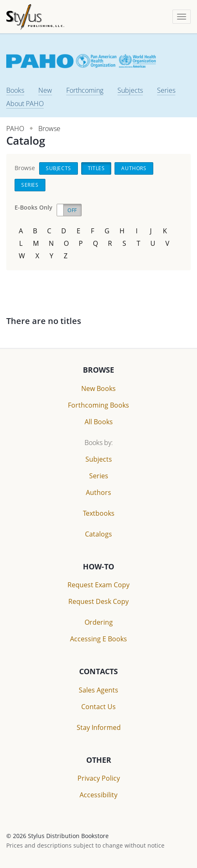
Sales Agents (98, 690)
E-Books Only (34, 207)
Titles (96, 168)
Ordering (99, 622)
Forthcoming (85, 90)
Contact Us (98, 707)
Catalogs (98, 534)
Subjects (130, 90)
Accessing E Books (98, 639)
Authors (134, 168)
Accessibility (98, 795)
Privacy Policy (99, 778)
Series (166, 90)
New (45, 90)
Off (72, 210)
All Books (99, 422)
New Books (98, 388)
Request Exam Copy (98, 585)
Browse (49, 129)
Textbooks (99, 513)
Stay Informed (99, 727)
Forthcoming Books (98, 405)
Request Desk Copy (98, 601)
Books (15, 90)
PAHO (15, 129)
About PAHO (25, 104)
